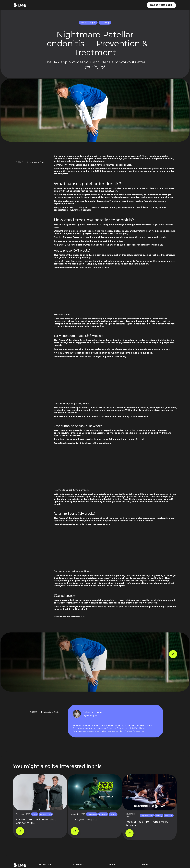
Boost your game (161, 5)
